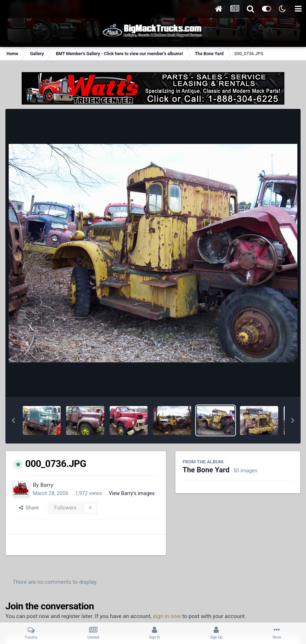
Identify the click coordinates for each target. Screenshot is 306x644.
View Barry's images (132, 493)
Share (29, 508)
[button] (13, 420)
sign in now (167, 616)
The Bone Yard (206, 470)
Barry (47, 485)
